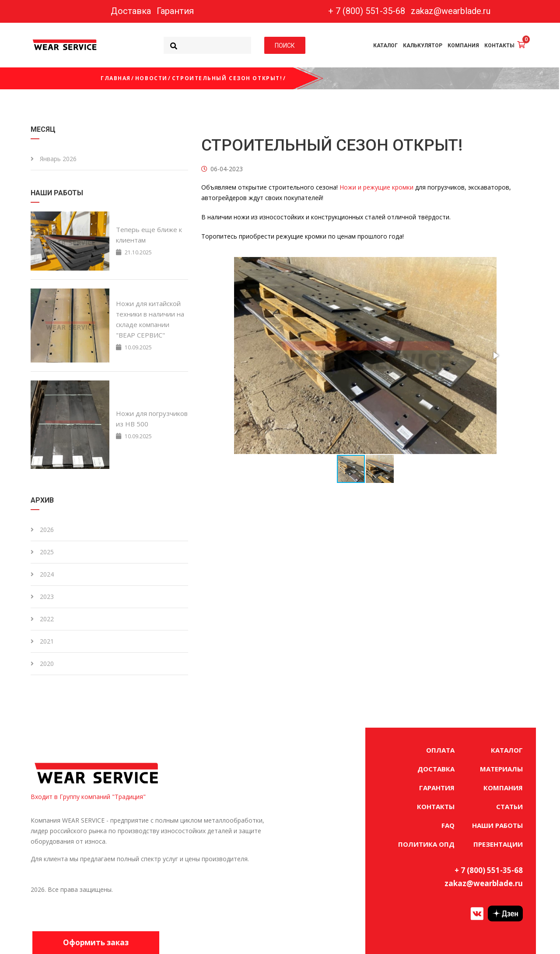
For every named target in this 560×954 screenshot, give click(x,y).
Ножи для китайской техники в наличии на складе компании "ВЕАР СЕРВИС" (150, 319)
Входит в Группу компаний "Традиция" (88, 797)
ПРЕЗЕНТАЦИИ (498, 844)
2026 (42, 530)
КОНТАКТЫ (499, 46)
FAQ (448, 825)
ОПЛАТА (440, 750)
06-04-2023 (222, 169)
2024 (42, 574)
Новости (151, 78)
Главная (116, 78)
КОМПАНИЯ (463, 46)
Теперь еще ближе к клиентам (149, 235)
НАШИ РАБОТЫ (497, 825)
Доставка (131, 11)
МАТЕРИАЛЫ (501, 769)
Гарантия (175, 11)
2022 (42, 619)
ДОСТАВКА (436, 769)
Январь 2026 (54, 159)
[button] (495, 356)
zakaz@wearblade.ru (451, 11)
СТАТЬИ (509, 806)
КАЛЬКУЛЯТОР (423, 46)
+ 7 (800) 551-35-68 (367, 11)
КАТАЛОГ (385, 46)
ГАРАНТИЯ (437, 788)
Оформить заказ (96, 942)
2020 (42, 664)
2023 (42, 597)
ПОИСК (285, 45)
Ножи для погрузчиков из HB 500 (152, 419)
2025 (42, 552)
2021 (42, 641)
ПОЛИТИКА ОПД (426, 844)
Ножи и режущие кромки (376, 187)
